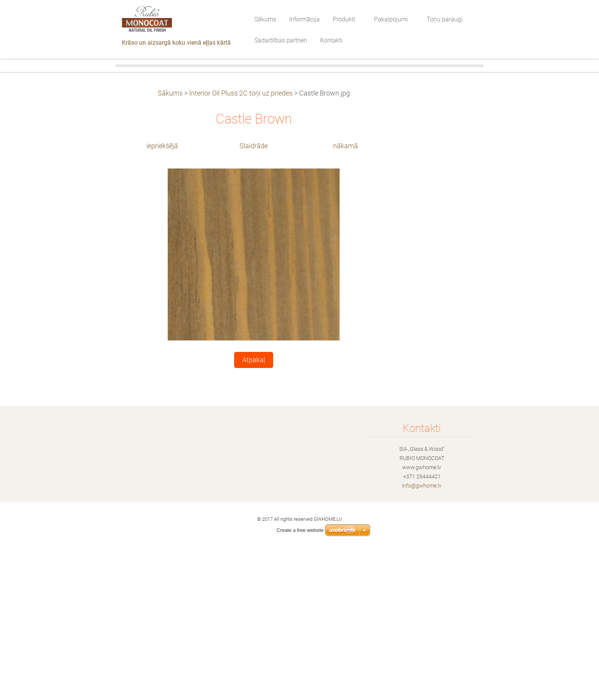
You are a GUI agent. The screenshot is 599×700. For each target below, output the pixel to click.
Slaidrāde (254, 294)
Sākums (170, 241)
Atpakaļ (254, 508)
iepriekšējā (162, 294)
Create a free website (300, 530)
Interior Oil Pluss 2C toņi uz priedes (241, 241)
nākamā (346, 294)
